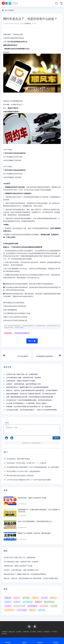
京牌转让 (8, 602)
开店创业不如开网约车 (22, 333)
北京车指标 (44, 606)
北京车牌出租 (28, 602)
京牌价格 (26, 632)
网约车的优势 (49, 602)
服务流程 (12, 632)
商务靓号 (47, 632)
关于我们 (54, 632)
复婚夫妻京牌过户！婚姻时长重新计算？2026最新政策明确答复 (27, 387)
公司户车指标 (22, 610)
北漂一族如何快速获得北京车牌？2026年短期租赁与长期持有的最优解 (30, 397)
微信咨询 (40, 641)
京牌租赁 (35, 598)
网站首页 (8, 641)
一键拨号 (24, 641)
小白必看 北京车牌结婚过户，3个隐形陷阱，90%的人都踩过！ (27, 403)
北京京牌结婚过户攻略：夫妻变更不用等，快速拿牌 (23, 378)
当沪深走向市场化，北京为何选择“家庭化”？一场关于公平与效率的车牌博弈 (31, 410)
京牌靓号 (17, 602)
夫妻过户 (32, 610)
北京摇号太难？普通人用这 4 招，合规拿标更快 (22, 374)
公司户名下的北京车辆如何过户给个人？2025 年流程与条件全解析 (29, 480)
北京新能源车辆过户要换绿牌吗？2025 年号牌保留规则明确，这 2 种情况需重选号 (34, 467)
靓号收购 (26, 598)
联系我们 (56, 641)
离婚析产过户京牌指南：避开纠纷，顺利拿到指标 (34, 533)
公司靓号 (19, 632)
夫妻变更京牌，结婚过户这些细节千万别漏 (20, 381)
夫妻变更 (8, 606)
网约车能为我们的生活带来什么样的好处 (20, 476)
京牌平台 (40, 632)
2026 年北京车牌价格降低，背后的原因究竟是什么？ (35, 521)
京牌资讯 (11, 10)
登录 (7, 423)
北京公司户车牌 (19, 606)
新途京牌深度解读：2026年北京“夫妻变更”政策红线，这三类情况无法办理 (31, 394)
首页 (6, 10)
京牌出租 (8, 598)
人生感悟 (54, 606)
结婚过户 (17, 598)
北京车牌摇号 (32, 606)
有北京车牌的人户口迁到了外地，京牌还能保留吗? (24, 471)
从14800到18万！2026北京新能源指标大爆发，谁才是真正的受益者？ (30, 400)
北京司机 (33, 632)
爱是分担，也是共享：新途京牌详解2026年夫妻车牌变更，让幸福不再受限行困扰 (33, 390)
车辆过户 (38, 602)
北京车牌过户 (9, 610)
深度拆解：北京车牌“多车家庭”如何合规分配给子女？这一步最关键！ (29, 407)
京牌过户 (53, 598)
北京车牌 (44, 598)
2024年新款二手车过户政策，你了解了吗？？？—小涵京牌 (26, 463)
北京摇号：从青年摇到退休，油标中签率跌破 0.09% (24, 384)
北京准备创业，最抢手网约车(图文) (18, 459)
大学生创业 (8, 333)
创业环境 (42, 610)
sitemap (4, 634)
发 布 (56, 438)
